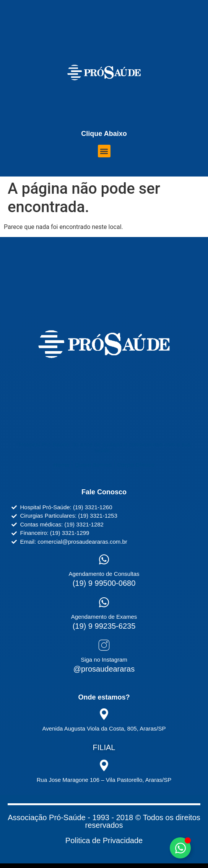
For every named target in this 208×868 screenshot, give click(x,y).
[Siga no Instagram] (104, 645)
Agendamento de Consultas (104, 574)
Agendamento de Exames (104, 617)
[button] (104, 151)
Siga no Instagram (104, 660)
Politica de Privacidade (104, 840)
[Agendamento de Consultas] (104, 559)
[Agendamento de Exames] (104, 602)
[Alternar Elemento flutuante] (180, 848)
